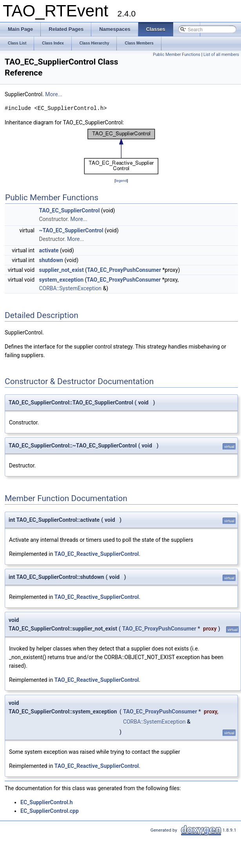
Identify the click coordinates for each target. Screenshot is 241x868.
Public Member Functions (177, 55)
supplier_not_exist (62, 270)
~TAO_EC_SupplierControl (71, 230)
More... (53, 94)
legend (121, 181)
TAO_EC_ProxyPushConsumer (124, 270)
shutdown (51, 260)
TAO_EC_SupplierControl (70, 210)
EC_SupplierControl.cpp (50, 811)
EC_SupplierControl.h (47, 802)
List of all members (221, 55)
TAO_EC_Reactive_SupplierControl (97, 554)
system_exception (62, 280)
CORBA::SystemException (71, 288)
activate (49, 250)
